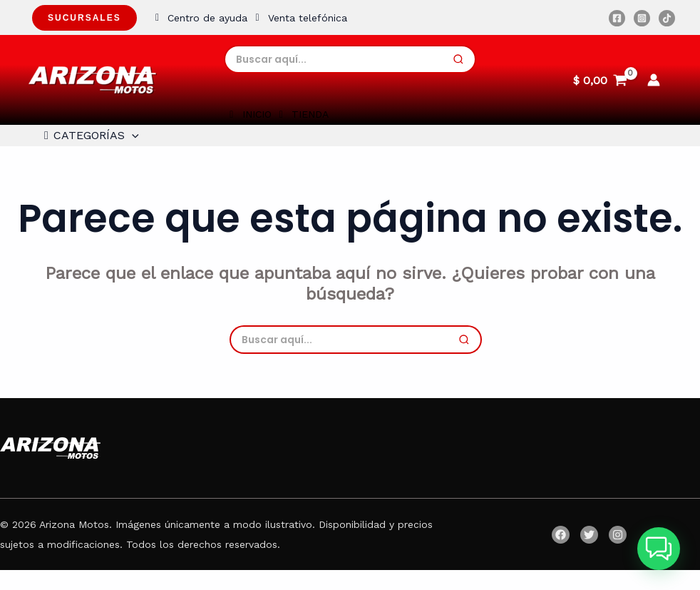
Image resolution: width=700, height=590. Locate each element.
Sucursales (84, 18)
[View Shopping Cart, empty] (600, 80)
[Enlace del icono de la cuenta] (654, 80)
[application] (128, 146)
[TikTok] (667, 18)
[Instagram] (642, 18)
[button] (659, 549)
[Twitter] (589, 555)
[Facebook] (617, 18)
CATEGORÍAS (85, 146)
